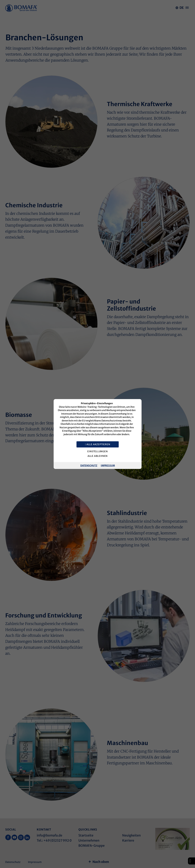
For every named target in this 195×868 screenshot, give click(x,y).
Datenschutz (89, 465)
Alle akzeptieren (97, 444)
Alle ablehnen (97, 456)
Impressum (108, 465)
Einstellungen (97, 451)
